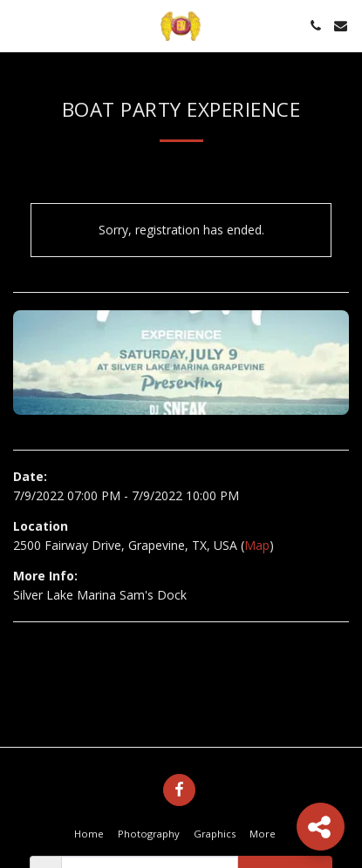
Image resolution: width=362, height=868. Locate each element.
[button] (19, 25)
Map (257, 545)
